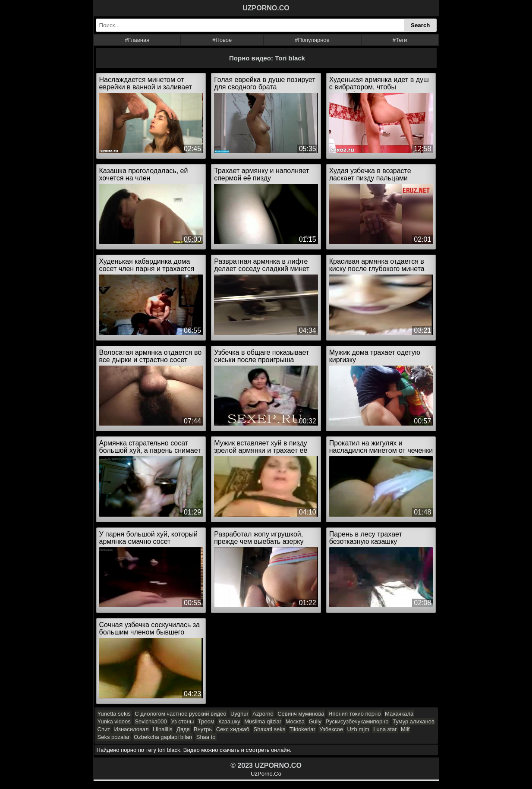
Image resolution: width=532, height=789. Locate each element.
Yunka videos (114, 721)
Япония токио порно (355, 714)
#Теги (400, 40)
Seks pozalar (114, 737)
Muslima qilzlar (263, 721)
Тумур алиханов (414, 721)
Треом (206, 721)
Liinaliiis (163, 729)
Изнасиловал (132, 729)
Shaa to (206, 737)
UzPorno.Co (266, 774)
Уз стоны (182, 721)
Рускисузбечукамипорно (357, 721)
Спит (104, 729)
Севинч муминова (301, 714)
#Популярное (312, 40)
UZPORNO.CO (266, 8)
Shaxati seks (270, 729)
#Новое (222, 40)
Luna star (385, 729)
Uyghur (239, 714)
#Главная (137, 40)
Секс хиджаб (233, 729)
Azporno (263, 714)
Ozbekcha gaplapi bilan (163, 737)
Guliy (315, 721)
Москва (295, 721)
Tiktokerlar (302, 729)
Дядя (183, 729)
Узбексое (331, 729)
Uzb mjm (358, 729)
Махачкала (399, 714)
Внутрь (203, 729)
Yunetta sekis (114, 714)
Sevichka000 (151, 721)
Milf (405, 729)
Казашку (229, 721)
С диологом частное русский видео (180, 714)
